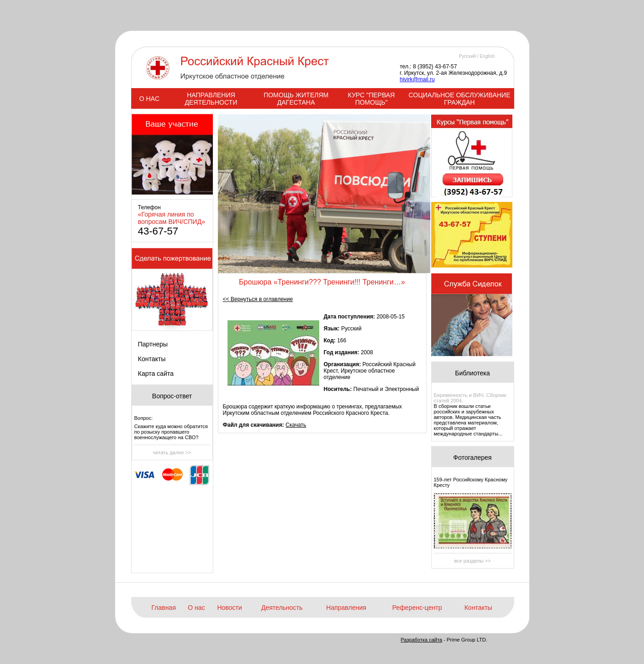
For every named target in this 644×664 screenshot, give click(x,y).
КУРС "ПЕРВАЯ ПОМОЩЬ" (371, 99)
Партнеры (153, 344)
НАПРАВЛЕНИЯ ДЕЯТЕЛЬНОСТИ (211, 99)
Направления (346, 608)
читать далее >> (172, 452)
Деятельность (282, 608)
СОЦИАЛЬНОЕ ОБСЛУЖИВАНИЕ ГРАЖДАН (460, 99)
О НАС (149, 99)
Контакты (152, 359)
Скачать (296, 425)
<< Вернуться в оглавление (258, 299)
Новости (229, 608)
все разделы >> (472, 561)
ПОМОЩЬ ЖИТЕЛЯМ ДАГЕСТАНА (296, 99)
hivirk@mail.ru (417, 79)
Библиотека (472, 373)
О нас (197, 608)
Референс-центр (417, 608)
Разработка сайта (422, 640)
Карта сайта (156, 374)
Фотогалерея (472, 458)
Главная (164, 608)
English (487, 56)
